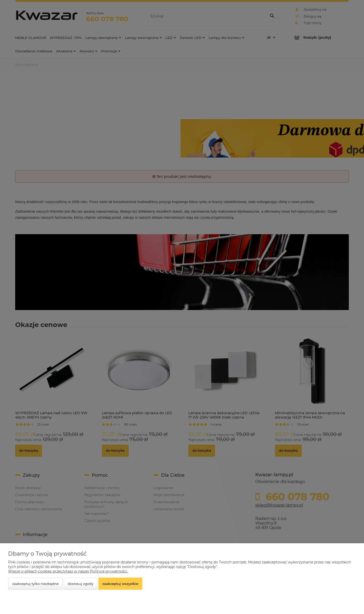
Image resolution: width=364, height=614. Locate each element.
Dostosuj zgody (81, 584)
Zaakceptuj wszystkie (120, 584)
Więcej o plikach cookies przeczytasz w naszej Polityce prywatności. (68, 571)
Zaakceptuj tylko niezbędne (35, 584)
